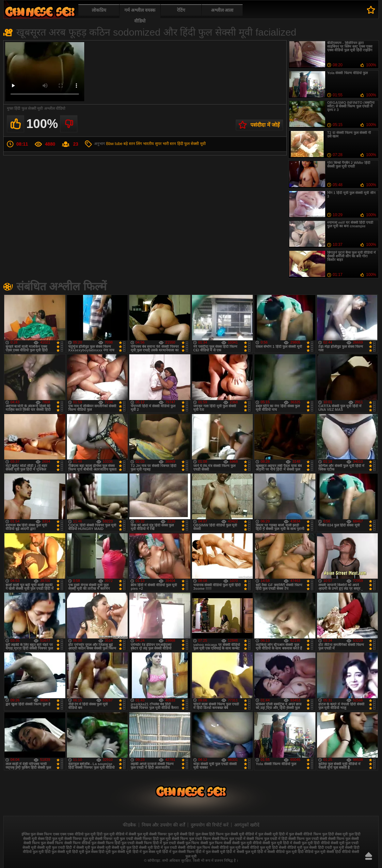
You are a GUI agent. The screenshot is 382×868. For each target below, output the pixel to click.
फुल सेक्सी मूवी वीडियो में (241, 834)
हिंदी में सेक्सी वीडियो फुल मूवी (277, 852)
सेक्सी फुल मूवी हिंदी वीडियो (311, 843)
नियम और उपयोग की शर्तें (163, 825)
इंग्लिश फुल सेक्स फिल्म (37, 834)
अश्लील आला (222, 10)
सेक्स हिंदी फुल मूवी (51, 839)
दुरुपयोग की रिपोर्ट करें (210, 825)
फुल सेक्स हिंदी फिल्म (210, 834)
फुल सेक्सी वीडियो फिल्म (305, 834)
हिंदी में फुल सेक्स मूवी (147, 852)
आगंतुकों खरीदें (247, 825)
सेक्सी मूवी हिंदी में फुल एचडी (158, 847)
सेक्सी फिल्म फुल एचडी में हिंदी (267, 839)
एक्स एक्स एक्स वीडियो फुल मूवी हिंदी (78, 834)
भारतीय (148, 144)
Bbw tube (114, 144)
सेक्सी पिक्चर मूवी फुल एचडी (114, 839)
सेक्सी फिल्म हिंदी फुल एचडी (116, 843)
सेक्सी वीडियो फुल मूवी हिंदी (260, 847)
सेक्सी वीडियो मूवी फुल (294, 847)
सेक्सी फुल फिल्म (188, 843)
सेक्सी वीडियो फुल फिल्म (194, 847)
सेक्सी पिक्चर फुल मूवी (79, 839)
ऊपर (369, 856)
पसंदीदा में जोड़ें (265, 125)
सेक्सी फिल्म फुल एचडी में (229, 839)
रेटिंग (181, 10)
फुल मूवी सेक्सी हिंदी (181, 834)
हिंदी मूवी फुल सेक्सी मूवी (115, 852)
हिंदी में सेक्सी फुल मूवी (241, 852)
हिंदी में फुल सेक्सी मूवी (210, 852)
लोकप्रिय (99, 10)
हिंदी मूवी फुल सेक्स (85, 852)
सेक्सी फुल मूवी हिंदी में (277, 843)
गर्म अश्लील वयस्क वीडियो (140, 16)
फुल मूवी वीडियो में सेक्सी (120, 834)
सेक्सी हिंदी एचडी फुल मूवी (326, 847)
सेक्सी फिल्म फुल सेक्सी (343, 839)
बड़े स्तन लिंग (133, 144)
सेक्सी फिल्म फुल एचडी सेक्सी (308, 839)
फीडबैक (129, 825)
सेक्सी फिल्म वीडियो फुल (80, 843)
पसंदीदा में (371, 10)
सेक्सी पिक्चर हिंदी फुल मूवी (152, 839)
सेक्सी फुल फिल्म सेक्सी (216, 843)
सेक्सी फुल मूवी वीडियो (247, 843)
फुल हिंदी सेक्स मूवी (335, 834)
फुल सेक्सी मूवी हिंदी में (273, 834)
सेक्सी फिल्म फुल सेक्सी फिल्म (43, 843)
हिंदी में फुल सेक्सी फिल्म (178, 852)
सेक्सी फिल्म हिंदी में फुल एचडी (156, 843)
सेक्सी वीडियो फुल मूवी (226, 847)
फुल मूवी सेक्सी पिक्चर (152, 834)
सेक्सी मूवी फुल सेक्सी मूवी (94, 847)
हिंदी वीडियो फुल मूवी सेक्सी (316, 852)
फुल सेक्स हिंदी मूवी (40, 12)
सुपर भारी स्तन (166, 144)
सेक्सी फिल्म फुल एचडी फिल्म (191, 839)
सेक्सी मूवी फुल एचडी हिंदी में (56, 847)
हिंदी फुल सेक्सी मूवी (191, 144)
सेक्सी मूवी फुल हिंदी (125, 847)
